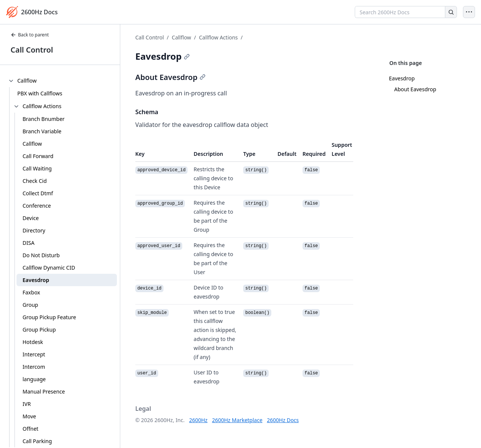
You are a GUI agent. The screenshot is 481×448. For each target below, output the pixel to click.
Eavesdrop (36, 280)
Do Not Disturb (41, 255)
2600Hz (198, 420)
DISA (29, 243)
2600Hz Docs (283, 420)
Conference (37, 206)
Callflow (32, 144)
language (34, 379)
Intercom (34, 367)
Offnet (30, 429)
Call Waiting (37, 168)
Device (31, 218)
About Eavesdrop (415, 89)
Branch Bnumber (44, 119)
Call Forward (38, 156)
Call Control (32, 50)
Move (29, 416)
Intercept (34, 354)
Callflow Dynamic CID (49, 268)
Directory (34, 230)
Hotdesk (33, 342)
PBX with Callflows (40, 93)
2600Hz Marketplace (237, 420)
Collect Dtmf (38, 193)
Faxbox (31, 292)
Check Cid (35, 181)
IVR (27, 404)
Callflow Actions (218, 37)
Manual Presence (44, 391)
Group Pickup (39, 330)
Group (30, 305)
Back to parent (30, 35)
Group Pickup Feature (49, 317)
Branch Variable (42, 131)
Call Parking (37, 441)
